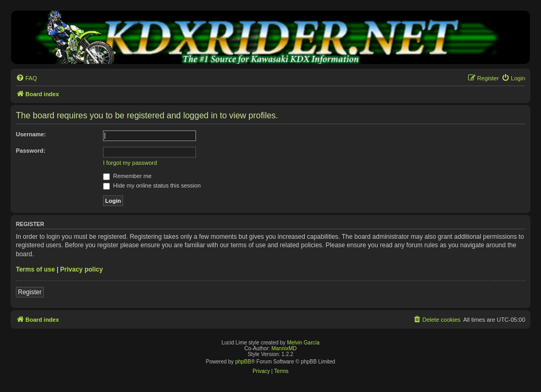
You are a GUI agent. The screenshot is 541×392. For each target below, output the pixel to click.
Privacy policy (82, 269)
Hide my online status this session (152, 185)
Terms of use (35, 269)
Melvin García (303, 343)
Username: (31, 134)
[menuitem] (26, 78)
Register (30, 292)
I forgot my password (130, 163)
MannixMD (284, 348)
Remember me (127, 176)
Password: (31, 151)
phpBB (243, 362)
